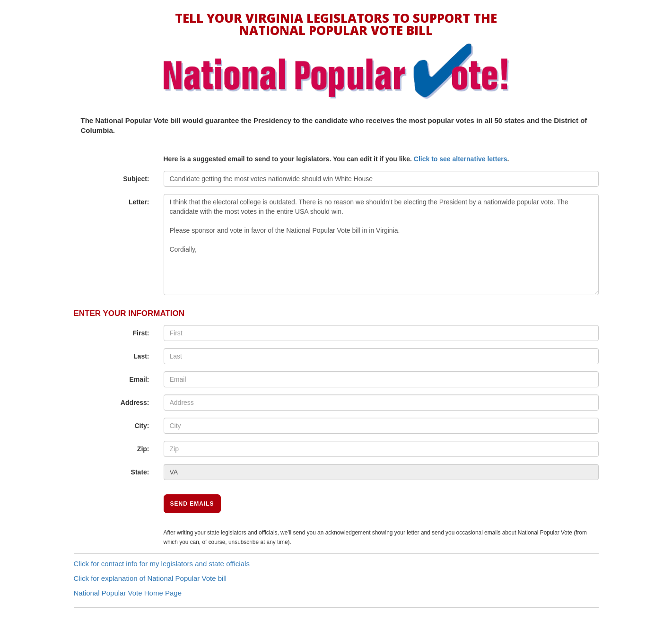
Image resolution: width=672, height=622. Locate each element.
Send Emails (192, 504)
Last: (141, 356)
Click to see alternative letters (461, 159)
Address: (135, 403)
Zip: (143, 449)
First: (141, 333)
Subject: (136, 179)
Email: (139, 379)
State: (140, 472)
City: (142, 426)
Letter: (139, 202)
